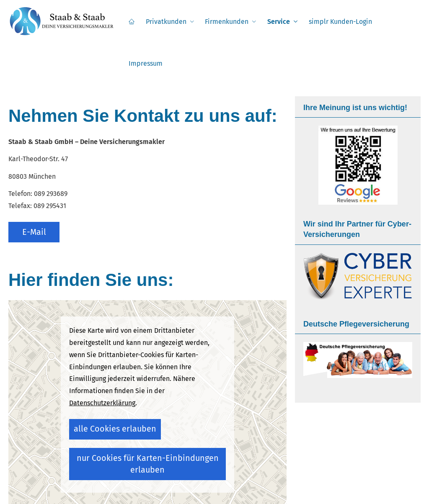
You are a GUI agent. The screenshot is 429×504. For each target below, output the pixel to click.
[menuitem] (136, 21)
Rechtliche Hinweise (149, 490)
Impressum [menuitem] (399, 22)
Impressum (102, 490)
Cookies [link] (318, 490)
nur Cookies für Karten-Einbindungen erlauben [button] (142, 415)
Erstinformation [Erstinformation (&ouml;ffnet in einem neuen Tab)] (240, 490)
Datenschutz (198, 490)
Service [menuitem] (279, 22)
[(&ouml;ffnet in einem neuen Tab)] (358, 123)
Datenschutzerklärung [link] (102, 367)
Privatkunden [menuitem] (169, 22)
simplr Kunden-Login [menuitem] (340, 22)
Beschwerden (284, 490)
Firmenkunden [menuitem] (229, 22)
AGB (337, 490)
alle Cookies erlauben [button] (105, 390)
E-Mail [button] (36, 188)
